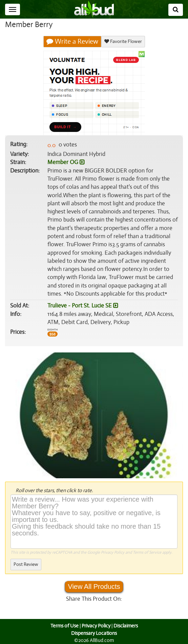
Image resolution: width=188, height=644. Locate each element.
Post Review (26, 564)
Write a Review (72, 42)
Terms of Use (64, 626)
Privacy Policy (113, 552)
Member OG (66, 162)
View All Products (94, 586)
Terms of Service (147, 552)
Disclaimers (126, 626)
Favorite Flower (123, 41)
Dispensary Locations (94, 633)
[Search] (176, 10)
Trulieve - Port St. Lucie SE (82, 306)
